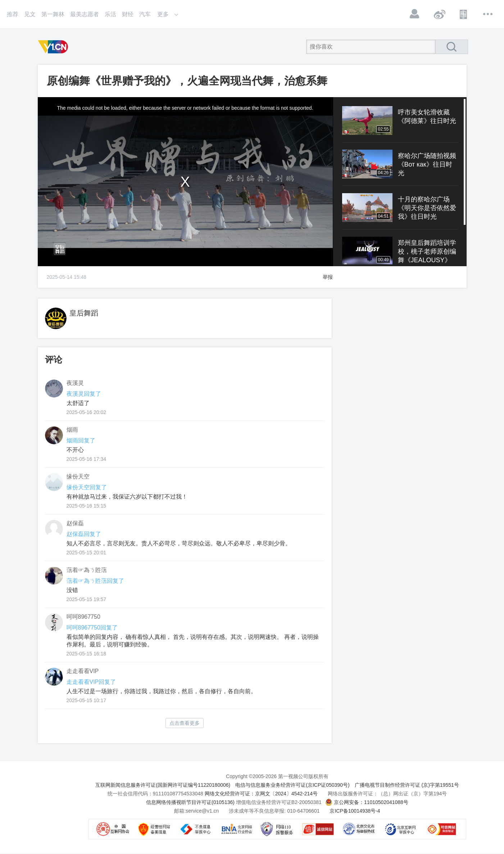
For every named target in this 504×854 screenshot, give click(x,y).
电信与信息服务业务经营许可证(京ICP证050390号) (292, 785)
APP (464, 14)
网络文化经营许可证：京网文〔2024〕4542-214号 (261, 794)
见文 (30, 14)
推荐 (13, 14)
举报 (328, 277)
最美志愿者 (85, 14)
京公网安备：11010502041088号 (371, 802)
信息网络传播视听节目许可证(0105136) (190, 802)
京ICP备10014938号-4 (355, 811)
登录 (415, 14)
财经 (128, 14)
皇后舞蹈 (84, 313)
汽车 (145, 14)
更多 (488, 14)
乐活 (110, 14)
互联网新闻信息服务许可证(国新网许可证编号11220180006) (163, 785)
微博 (439, 14)
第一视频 (54, 47)
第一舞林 (53, 14)
